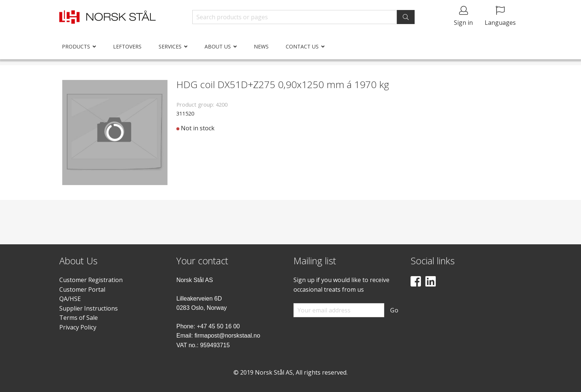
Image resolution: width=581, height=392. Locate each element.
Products (76, 46)
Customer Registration (91, 280)
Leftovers (127, 46)
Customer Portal (82, 289)
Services (170, 46)
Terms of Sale (79, 318)
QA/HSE (70, 299)
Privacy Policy (78, 327)
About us (218, 46)
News (261, 46)
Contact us (302, 46)
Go (394, 310)
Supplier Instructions (89, 308)
